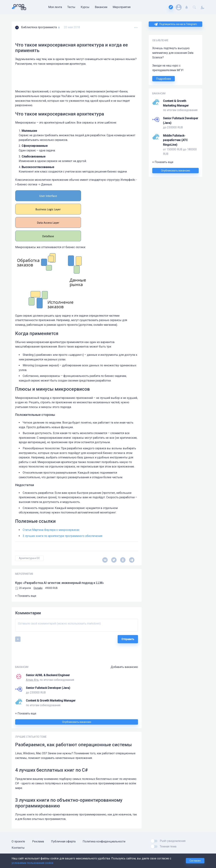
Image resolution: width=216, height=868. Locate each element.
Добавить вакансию (124, 667)
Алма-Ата (32, 680)
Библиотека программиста (39, 27)
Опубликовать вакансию (176, 171)
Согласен (195, 861)
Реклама (38, 841)
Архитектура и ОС (29, 558)
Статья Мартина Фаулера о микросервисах (51, 530)
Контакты (18, 848)
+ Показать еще (163, 162)
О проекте (18, 841)
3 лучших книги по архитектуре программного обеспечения (62, 536)
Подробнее (164, 79)
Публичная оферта (63, 841)
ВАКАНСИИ (159, 94)
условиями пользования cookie (32, 863)
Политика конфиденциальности (104, 841)
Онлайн (38, 588)
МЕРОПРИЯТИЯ (24, 574)
